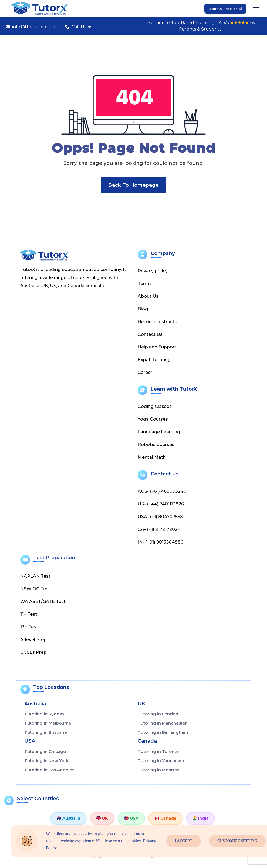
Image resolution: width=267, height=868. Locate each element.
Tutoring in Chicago (45, 752)
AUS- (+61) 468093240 (162, 492)
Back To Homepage (133, 185)
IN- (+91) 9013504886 (160, 542)
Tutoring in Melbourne (48, 724)
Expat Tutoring (154, 360)
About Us (148, 296)
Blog (143, 309)
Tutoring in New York (46, 761)
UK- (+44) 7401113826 (161, 504)
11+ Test (29, 614)
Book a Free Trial (225, 9)
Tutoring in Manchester (162, 724)
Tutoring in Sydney (44, 714)
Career (145, 373)
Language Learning (159, 432)
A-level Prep (33, 640)
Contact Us (150, 335)
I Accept (184, 841)
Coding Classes (155, 407)
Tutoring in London (158, 714)
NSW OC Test (35, 589)
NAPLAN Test (35, 576)
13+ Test (29, 627)
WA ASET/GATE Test (43, 602)
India (200, 818)
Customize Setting (238, 841)
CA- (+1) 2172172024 (159, 530)
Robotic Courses (156, 445)
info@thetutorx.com (31, 27)
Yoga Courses (153, 419)
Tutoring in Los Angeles (49, 770)
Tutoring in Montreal (159, 770)
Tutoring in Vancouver (161, 761)
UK (102, 818)
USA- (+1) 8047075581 (161, 517)
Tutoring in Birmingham (163, 733)
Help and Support (157, 347)
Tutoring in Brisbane (46, 733)
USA (131, 818)
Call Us (78, 27)
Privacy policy (153, 271)
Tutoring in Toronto (158, 752)
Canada (165, 818)
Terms (145, 284)
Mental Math (152, 458)
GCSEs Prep (33, 653)
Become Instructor (158, 322)
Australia (68, 818)
